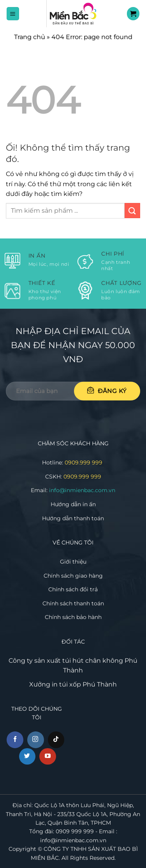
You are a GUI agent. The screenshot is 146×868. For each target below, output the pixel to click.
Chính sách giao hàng (73, 576)
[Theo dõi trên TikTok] (56, 740)
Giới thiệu (73, 562)
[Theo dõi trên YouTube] (48, 757)
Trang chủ (30, 37)
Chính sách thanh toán (73, 603)
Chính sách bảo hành (73, 617)
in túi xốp (66, 684)
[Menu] (13, 13)
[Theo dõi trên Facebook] (15, 740)
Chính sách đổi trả (73, 589)
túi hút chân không (93, 661)
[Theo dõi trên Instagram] (36, 740)
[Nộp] (132, 211)
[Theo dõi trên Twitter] (27, 757)
